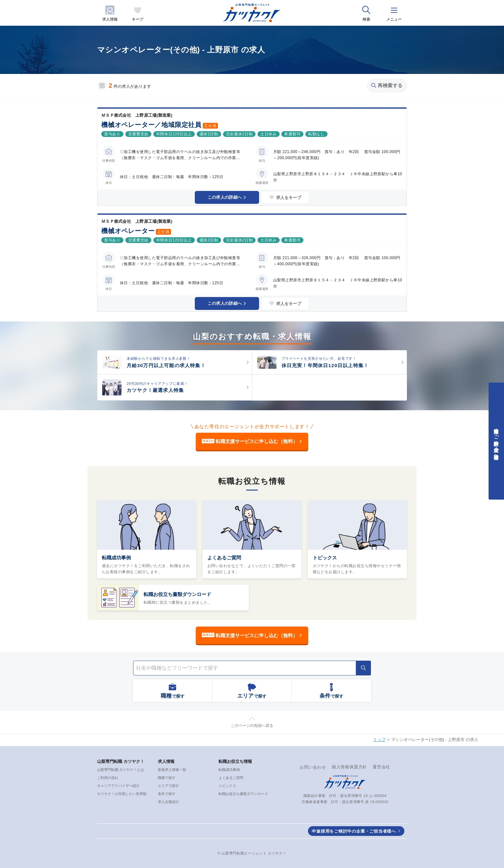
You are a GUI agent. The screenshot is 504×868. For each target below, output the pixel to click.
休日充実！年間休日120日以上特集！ (325, 365)
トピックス (325, 558)
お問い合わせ (313, 767)
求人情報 (110, 19)
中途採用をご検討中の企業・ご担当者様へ (354, 831)
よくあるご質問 (224, 558)
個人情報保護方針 (349, 767)
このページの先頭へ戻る (252, 726)
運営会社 (381, 767)
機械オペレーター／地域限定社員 (151, 125)
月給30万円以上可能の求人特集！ (166, 365)
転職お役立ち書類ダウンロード (177, 594)
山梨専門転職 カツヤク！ (121, 761)
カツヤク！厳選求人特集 (155, 390)
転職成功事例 (116, 558)
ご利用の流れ (108, 778)
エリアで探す (168, 786)
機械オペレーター (128, 231)
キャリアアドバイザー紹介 (118, 786)
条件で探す (167, 794)
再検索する (387, 85)
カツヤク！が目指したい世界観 (122, 794)
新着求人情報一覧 (172, 770)
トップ (379, 740)
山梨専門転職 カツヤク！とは (121, 770)
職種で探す (167, 778)
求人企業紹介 (168, 802)
